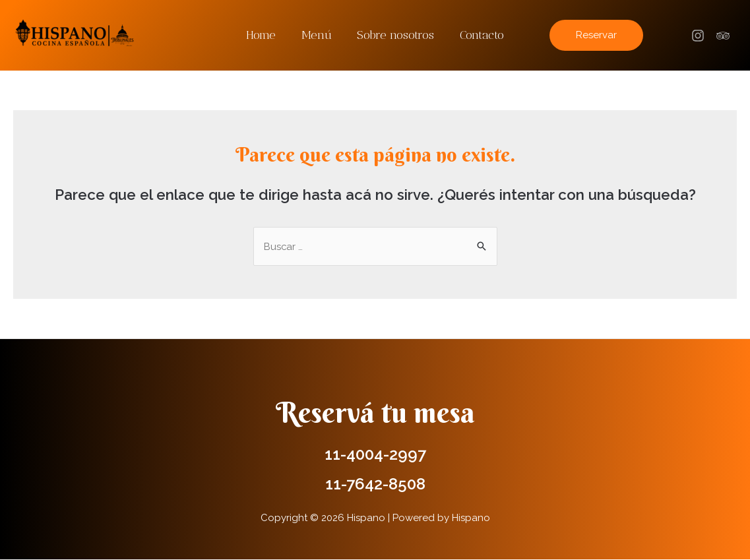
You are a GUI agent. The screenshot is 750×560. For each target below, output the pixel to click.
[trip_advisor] (725, 36)
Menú (317, 35)
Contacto (479, 35)
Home (264, 35)
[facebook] (700, 36)
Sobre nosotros (395, 35)
